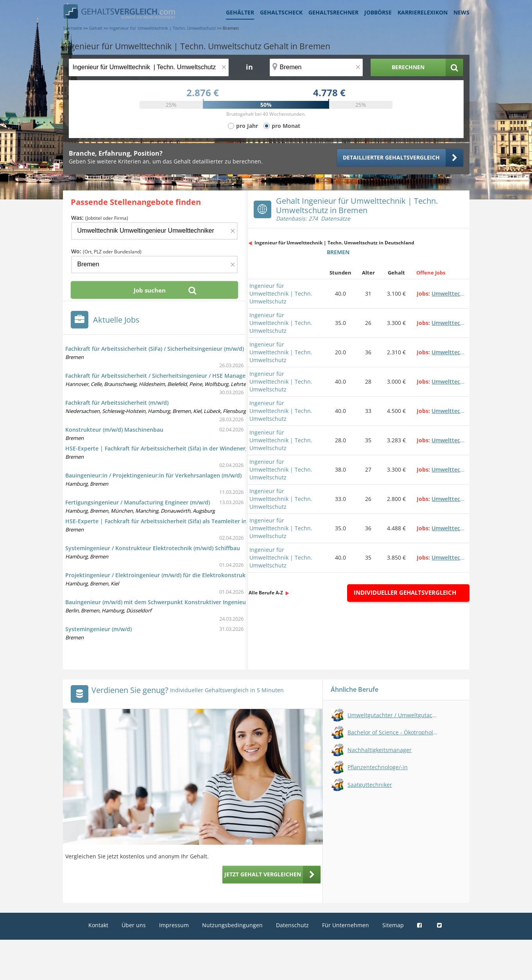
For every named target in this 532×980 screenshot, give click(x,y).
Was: (100, 218)
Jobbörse (378, 12)
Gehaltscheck (281, 12)
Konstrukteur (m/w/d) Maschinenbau (114, 430)
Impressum (174, 925)
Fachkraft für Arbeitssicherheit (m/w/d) (117, 403)
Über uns (134, 925)
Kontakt (98, 925)
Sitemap (393, 925)
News (461, 12)
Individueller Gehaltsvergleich (405, 592)
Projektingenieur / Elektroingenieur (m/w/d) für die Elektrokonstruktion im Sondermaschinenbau (195, 575)
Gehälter (240, 12)
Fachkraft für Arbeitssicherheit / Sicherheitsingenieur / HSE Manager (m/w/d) (167, 376)
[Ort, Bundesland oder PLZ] (316, 67)
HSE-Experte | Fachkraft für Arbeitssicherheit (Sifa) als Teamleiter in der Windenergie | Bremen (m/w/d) (203, 521)
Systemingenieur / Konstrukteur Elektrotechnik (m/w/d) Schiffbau (153, 548)
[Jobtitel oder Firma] (154, 231)
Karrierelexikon (423, 12)
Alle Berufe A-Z (266, 593)
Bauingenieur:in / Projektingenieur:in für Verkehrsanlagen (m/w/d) (153, 475)
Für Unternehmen (346, 925)
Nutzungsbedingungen (232, 925)
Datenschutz (292, 925)
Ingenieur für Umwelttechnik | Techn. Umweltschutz (281, 293)
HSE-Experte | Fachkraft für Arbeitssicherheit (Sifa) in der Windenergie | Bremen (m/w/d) (184, 448)
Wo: (106, 251)
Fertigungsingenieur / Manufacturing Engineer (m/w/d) (138, 502)
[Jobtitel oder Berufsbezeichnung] (149, 67)
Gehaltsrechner (333, 12)
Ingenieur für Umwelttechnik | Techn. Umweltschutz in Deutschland (334, 243)
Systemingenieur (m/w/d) (99, 629)
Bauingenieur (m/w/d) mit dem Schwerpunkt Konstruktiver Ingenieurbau (162, 602)
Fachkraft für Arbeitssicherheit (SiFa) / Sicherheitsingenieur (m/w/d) (155, 349)
